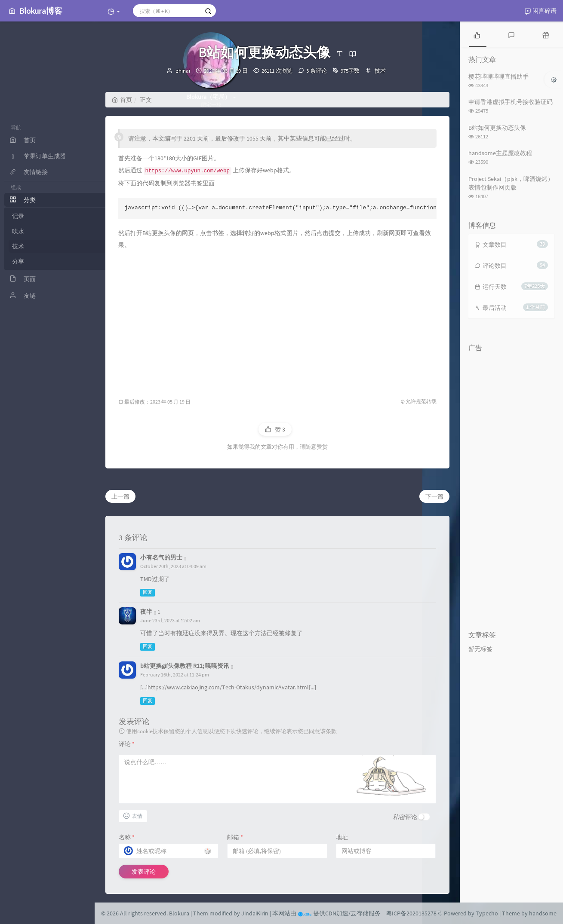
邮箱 (235, 837)
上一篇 (120, 496)
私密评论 (405, 817)
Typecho (487, 913)
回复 (148, 592)
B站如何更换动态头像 (497, 128)
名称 (127, 837)
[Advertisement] (277, 320)
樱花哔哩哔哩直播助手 (498, 76)
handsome (543, 913)
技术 (47, 246)
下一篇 (434, 496)
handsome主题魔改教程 (500, 153)
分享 (47, 261)
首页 (122, 100)
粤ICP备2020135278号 (414, 913)
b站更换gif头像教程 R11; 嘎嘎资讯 (185, 666)
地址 (342, 837)
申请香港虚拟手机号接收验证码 (511, 102)
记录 (47, 216)
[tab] (477, 34)
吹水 (47, 231)
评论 (127, 744)
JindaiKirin (255, 913)
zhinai (183, 71)
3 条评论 (317, 71)
